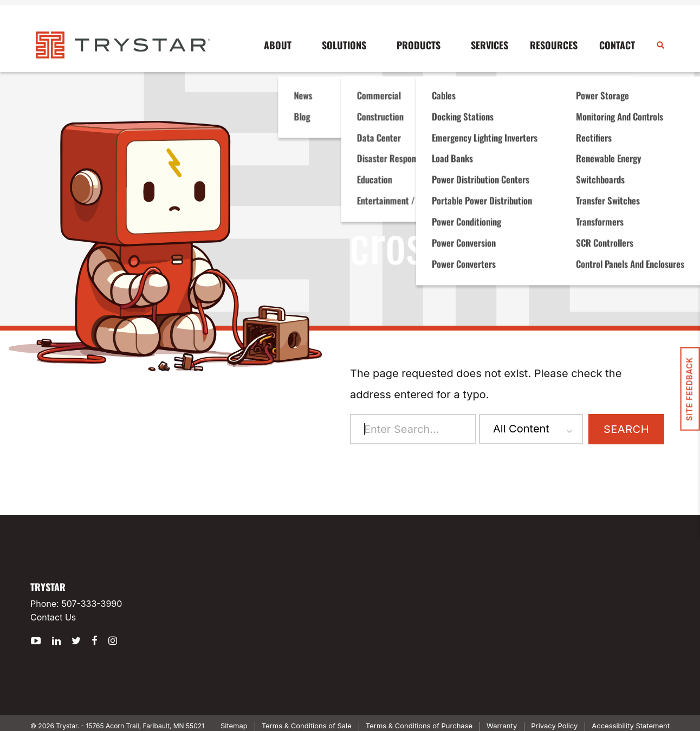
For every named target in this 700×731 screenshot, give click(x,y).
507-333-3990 (92, 604)
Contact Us (53, 617)
